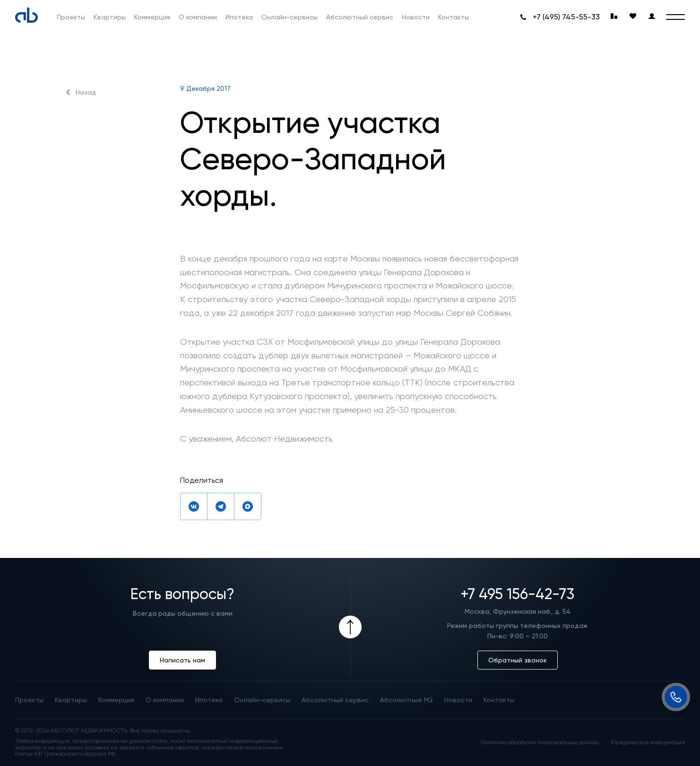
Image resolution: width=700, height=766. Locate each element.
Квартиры (110, 17)
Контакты (454, 17)
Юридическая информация (648, 743)
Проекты (71, 17)
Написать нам (182, 660)
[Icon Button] (350, 627)
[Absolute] (26, 15)
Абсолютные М (406, 700)
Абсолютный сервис (360, 17)
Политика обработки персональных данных (540, 743)
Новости (416, 17)
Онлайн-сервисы (290, 17)
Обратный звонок (518, 660)
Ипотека (239, 17)
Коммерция (152, 17)
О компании (198, 17)
